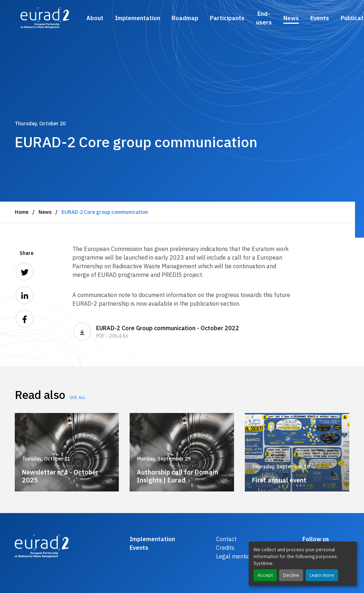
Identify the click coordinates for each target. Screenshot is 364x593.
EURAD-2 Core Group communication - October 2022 (182, 332)
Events (320, 18)
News (291, 18)
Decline (291, 575)
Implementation (138, 18)
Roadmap (185, 18)
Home (22, 212)
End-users (264, 18)
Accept (265, 575)
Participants (227, 18)
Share (26, 253)
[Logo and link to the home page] (45, 18)
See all (78, 397)
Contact (226, 539)
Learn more (322, 575)
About (95, 18)
